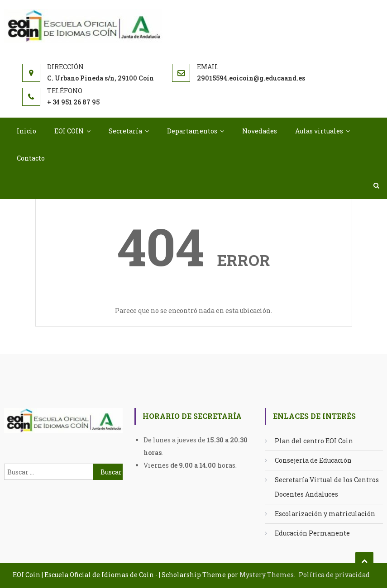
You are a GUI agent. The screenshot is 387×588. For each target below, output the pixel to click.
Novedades (260, 131)
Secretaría (125, 131)
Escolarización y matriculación (325, 514)
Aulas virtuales (319, 131)
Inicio (26, 131)
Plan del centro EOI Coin (314, 441)
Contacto (31, 158)
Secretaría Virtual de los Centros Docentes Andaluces (327, 487)
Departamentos (192, 131)
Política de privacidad (334, 575)
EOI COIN (69, 131)
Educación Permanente (312, 533)
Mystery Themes (267, 575)
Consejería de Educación (313, 460)
